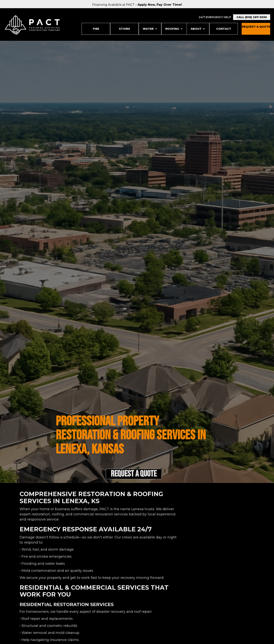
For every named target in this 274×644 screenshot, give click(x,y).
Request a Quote (134, 474)
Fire (96, 29)
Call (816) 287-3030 (252, 17)
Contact (224, 29)
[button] (150, 29)
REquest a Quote (256, 27)
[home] (32, 25)
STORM (124, 29)
